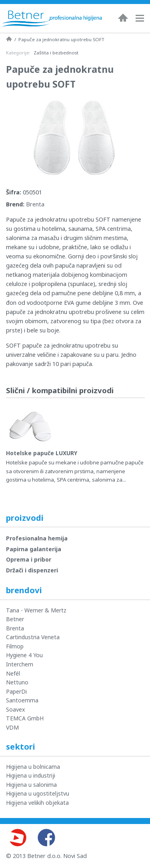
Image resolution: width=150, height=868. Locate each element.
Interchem (20, 664)
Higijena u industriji (31, 775)
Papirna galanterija (34, 549)
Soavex (15, 709)
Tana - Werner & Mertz (36, 610)
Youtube (18, 838)
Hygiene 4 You (24, 655)
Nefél (13, 673)
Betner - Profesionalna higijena (52, 18)
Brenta (35, 204)
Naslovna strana (9, 39)
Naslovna (123, 18)
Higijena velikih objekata (37, 803)
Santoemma (22, 700)
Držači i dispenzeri (32, 570)
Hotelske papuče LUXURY (42, 453)
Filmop (15, 646)
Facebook (46, 838)
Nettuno (17, 682)
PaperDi (16, 691)
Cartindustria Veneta (33, 637)
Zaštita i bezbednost (56, 53)
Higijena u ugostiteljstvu (38, 793)
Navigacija (142, 18)
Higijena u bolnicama (33, 767)
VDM (12, 727)
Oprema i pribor (29, 559)
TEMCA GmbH (25, 718)
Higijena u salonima (31, 785)
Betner (15, 619)
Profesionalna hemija (37, 538)
